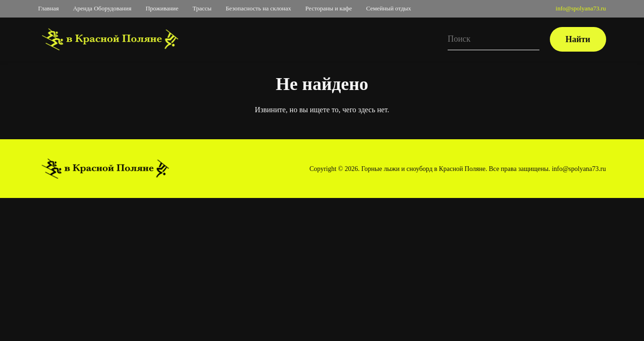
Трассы (202, 8)
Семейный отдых (389, 8)
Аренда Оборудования (102, 8)
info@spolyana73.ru (581, 8)
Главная (49, 8)
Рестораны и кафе (328, 8)
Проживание (162, 8)
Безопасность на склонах (258, 8)
